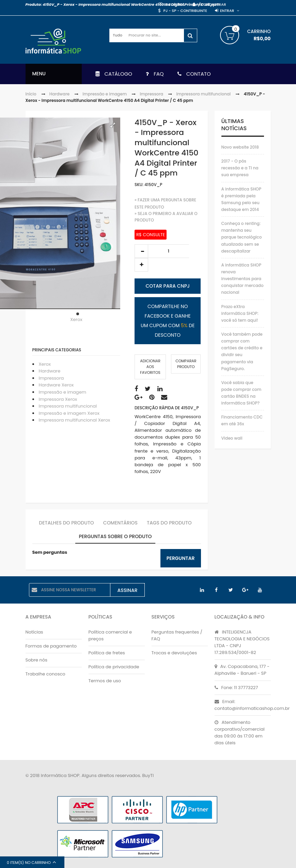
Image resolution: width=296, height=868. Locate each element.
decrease (141, 251)
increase (141, 265)
